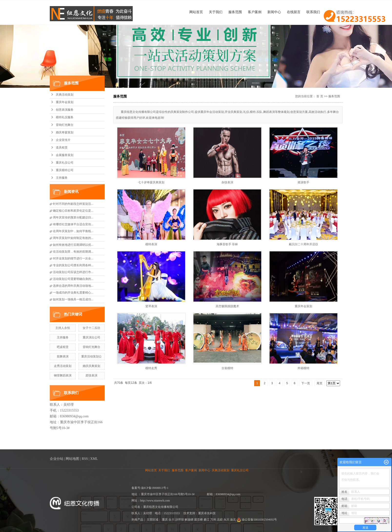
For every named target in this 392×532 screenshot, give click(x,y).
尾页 (320, 383)
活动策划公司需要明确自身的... (73, 279)
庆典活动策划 (65, 95)
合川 (171, 520)
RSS (85, 459)
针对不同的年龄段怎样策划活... (73, 204)
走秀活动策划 (63, 366)
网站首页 (196, 12)
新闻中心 (274, 12)
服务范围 (235, 12)
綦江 (207, 520)
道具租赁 (62, 148)
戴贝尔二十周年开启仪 (303, 244)
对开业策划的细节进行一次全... (73, 258)
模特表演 (151, 244)
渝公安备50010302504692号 (257, 520)
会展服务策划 (65, 155)
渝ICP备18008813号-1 (155, 488)
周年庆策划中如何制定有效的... (73, 238)
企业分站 (57, 459)
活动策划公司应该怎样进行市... (73, 272)
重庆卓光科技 (207, 513)
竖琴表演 (151, 306)
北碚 (220, 520)
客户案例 (255, 12)
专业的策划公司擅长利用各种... (73, 265)
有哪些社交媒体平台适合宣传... (73, 224)
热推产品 (137, 520)
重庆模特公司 (65, 170)
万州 (213, 520)
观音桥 (199, 520)
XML (94, 459)
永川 (226, 520)
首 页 (320, 96)
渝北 (233, 520)
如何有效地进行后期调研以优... (73, 245)
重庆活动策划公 (91, 356)
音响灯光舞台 (65, 125)
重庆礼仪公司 (65, 163)
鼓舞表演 (63, 356)
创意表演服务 (65, 110)
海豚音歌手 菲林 (227, 244)
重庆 (165, 520)
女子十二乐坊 (91, 328)
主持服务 (62, 178)
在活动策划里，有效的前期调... (73, 252)
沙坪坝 (180, 520)
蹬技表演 (91, 375)
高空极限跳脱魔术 (227, 306)
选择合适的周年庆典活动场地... (73, 286)
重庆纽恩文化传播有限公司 (161, 507)
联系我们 (313, 12)
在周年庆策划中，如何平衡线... (73, 231)
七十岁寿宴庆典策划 (151, 182)
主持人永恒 (63, 328)
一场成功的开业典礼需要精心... (73, 293)
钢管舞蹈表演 (63, 375)
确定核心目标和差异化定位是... (73, 211)
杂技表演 (227, 182)
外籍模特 (303, 368)
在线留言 (294, 12)
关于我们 (216, 12)
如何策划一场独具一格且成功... (73, 299)
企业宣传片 (63, 140)
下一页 (306, 383)
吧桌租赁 (63, 347)
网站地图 (72, 459)
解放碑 (189, 520)
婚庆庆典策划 (91, 366)
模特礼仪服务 (65, 117)
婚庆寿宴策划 (65, 132)
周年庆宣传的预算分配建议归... (73, 217)
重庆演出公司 (91, 337)
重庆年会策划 (65, 102)
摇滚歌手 (303, 182)
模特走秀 (151, 368)
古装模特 (227, 368)
